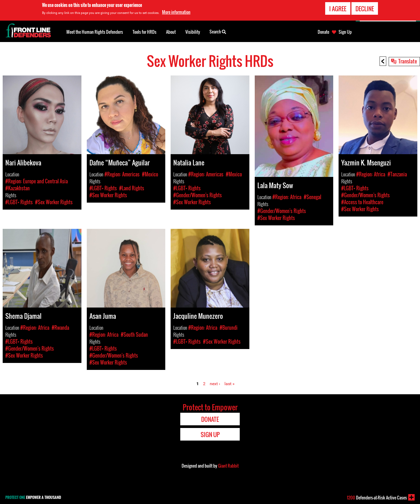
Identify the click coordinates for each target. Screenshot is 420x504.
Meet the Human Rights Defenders (95, 32)
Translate (408, 61)
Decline (365, 9)
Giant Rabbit (228, 466)
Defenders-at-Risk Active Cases (377, 498)
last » (230, 384)
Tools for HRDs (145, 32)
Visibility (193, 32)
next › (215, 384)
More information (176, 12)
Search (218, 31)
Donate (323, 32)
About (171, 32)
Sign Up (345, 32)
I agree (338, 9)
